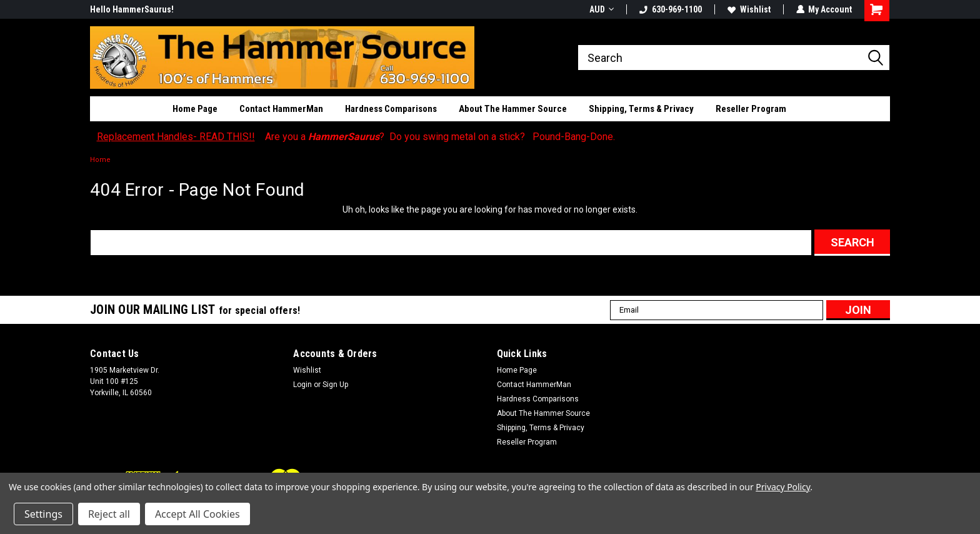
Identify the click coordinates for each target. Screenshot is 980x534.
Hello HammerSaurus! (132, 9)
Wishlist (748, 9)
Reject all (109, 514)
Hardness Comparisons (391, 109)
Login (302, 385)
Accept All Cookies (197, 514)
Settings (43, 514)
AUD (601, 9)
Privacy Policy (783, 487)
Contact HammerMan (281, 109)
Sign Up (335, 385)
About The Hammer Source (513, 109)
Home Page (195, 109)
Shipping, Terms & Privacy (641, 109)
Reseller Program (751, 109)
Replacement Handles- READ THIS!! (176, 137)
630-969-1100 (670, 9)
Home (100, 160)
